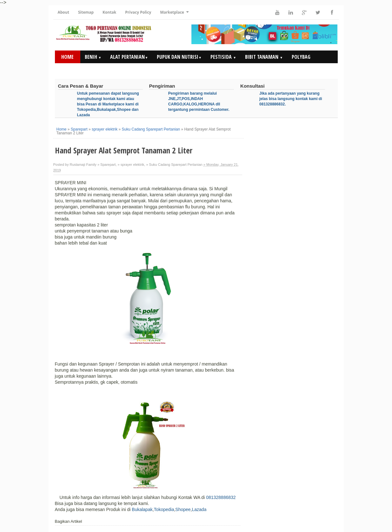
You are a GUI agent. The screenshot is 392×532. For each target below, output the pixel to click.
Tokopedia (164, 509)
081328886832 (221, 497)
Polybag (301, 57)
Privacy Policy (138, 12)
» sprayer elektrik (131, 165)
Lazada (199, 509)
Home (67, 57)
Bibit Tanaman (264, 57)
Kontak (109, 12)
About (63, 12)
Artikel (300, 70)
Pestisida (223, 57)
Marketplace (172, 12)
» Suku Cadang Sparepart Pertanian (174, 165)
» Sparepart (106, 165)
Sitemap (86, 12)
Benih (93, 57)
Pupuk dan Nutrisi (179, 57)
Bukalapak (142, 509)
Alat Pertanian (129, 57)
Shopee (183, 509)
